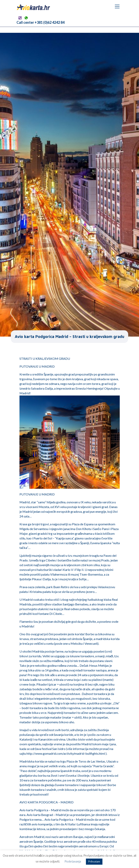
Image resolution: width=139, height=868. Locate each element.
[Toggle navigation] (117, 6)
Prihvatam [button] (94, 862)
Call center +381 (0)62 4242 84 (41, 22)
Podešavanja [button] (73, 861)
